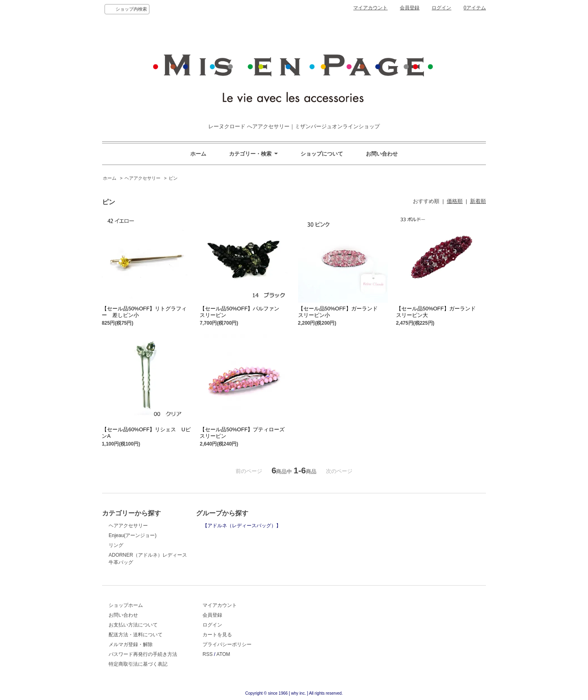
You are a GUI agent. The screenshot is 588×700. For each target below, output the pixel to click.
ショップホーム (126, 605)
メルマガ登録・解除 (131, 644)
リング (116, 545)
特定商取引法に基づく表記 (138, 664)
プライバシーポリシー (227, 644)
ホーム (198, 154)
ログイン (441, 8)
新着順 (478, 201)
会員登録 (410, 8)
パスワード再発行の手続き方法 (143, 654)
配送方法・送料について (136, 635)
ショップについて (322, 154)
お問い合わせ (382, 154)
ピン (173, 178)
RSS (208, 654)
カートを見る (217, 635)
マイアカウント (370, 8)
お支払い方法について (133, 625)
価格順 (455, 201)
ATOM (223, 654)
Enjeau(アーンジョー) (133, 535)
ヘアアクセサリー (143, 178)
